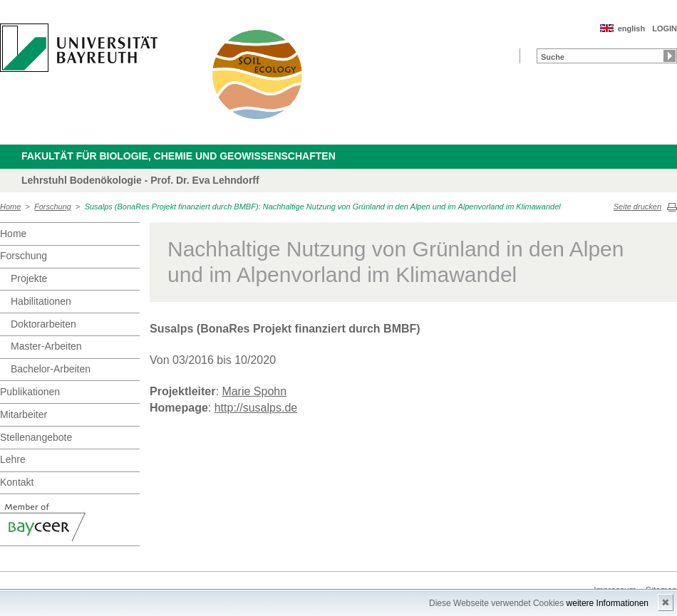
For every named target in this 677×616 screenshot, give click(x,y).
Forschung (53, 207)
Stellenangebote (36, 437)
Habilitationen (41, 301)
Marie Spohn (254, 391)
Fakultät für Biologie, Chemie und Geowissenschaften (179, 156)
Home (10, 207)
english (632, 28)
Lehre (13, 459)
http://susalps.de (256, 408)
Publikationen (30, 392)
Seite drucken (637, 207)
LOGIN (665, 28)
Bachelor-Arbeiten (51, 369)
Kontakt (17, 482)
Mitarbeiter (24, 414)
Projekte (29, 278)
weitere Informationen (608, 603)
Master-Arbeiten (46, 346)
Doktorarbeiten (43, 324)
